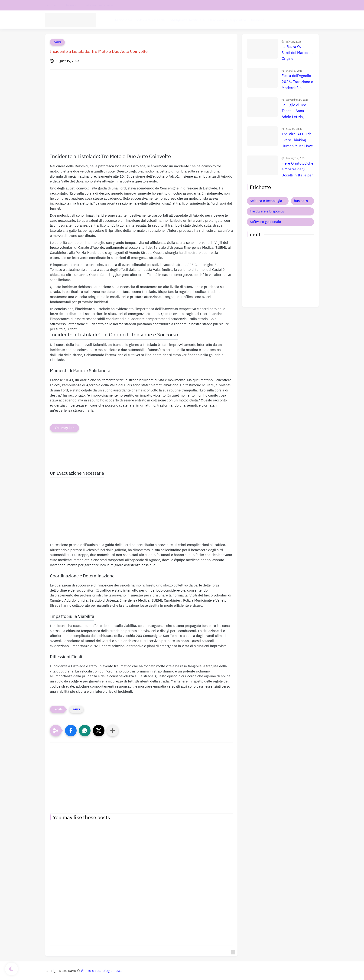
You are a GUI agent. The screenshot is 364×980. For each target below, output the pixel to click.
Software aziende (150, 20)
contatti (53, 5)
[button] (71, 731)
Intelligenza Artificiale (187, 20)
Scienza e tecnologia (266, 201)
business (301, 201)
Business (257, 20)
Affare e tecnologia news (102, 971)
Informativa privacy (99, 5)
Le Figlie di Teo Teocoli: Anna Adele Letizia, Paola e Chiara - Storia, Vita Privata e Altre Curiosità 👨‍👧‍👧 (297, 111)
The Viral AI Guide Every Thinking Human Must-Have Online (297, 140)
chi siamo (71, 5)
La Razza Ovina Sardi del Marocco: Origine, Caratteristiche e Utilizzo (297, 53)
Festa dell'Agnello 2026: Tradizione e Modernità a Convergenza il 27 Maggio (297, 82)
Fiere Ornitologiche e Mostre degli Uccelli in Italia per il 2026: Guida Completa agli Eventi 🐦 (297, 170)
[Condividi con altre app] (113, 731)
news (57, 42)
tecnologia (124, 20)
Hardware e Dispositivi (227, 20)
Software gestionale (265, 222)
